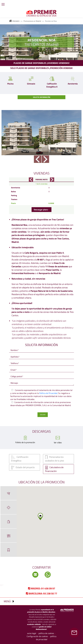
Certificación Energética (20, 459)
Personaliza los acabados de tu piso (55, 459)
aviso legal (32, 633)
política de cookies (46, 633)
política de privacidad (46, 638)
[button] (41, 518)
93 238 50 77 (41, 593)
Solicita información (42, 97)
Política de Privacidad (48, 393)
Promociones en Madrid (32, 21)
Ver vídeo (58, 442)
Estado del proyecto (23, 467)
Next (45, 159)
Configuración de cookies (37, 636)
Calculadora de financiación (54, 469)
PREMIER (14, 21)
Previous (38, 159)
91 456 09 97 (42, 588)
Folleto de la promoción (25, 442)
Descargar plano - (41, 210)
